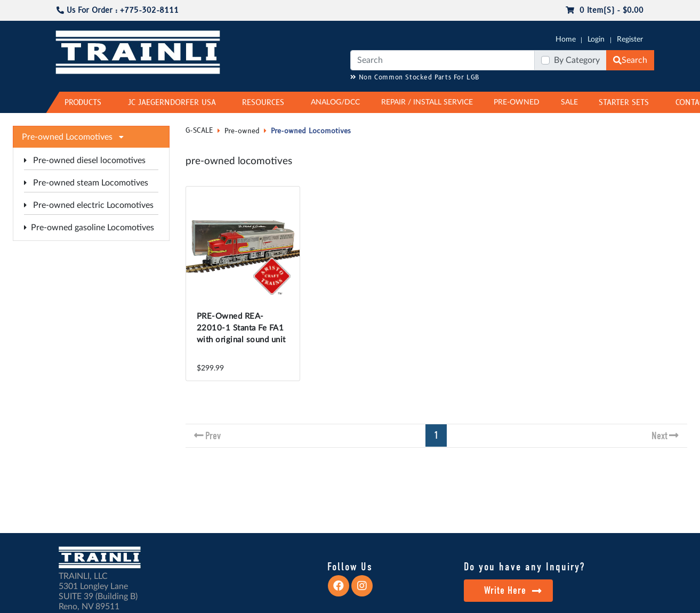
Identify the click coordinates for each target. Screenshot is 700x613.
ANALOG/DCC (335, 102)
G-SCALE (199, 131)
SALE (569, 102)
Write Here (513, 590)
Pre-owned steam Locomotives (86, 183)
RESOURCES (263, 103)
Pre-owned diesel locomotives (85, 160)
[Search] (442, 60)
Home (566, 39)
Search (630, 60)
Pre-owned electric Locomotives (89, 205)
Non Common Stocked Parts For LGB (415, 78)
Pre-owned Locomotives (311, 131)
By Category (577, 60)
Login (596, 39)
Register (630, 39)
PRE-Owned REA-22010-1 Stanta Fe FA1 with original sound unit (241, 328)
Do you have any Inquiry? (524, 567)
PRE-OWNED (517, 102)
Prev (213, 436)
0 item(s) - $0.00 (605, 10)
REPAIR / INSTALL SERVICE (427, 102)
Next (659, 436)
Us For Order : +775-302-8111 (118, 10)
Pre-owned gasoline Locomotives (89, 228)
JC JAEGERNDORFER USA (172, 103)
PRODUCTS (83, 103)
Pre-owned (242, 131)
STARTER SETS (624, 103)
